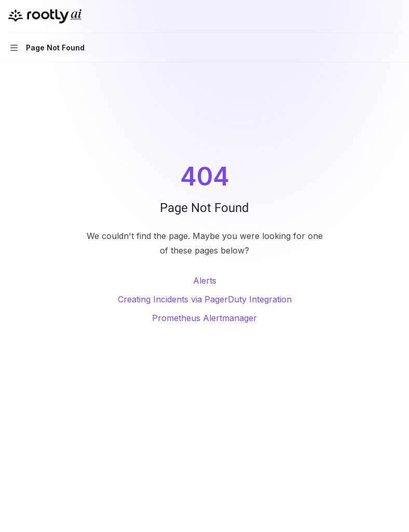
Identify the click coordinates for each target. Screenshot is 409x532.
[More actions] (396, 17)
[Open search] (376, 17)
